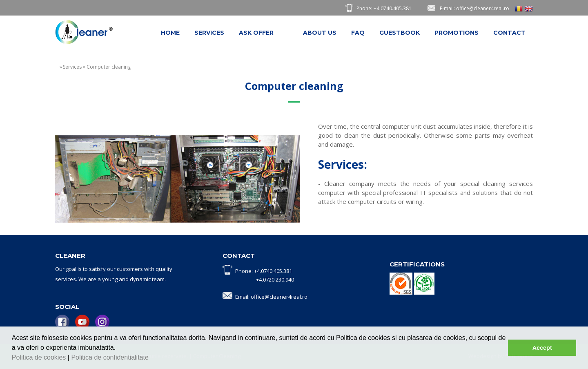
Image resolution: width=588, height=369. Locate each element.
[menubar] (343, 33)
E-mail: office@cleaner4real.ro (474, 8)
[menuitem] (170, 33)
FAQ (358, 33)
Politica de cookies (40, 357)
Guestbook (400, 33)
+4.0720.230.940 (275, 280)
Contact (509, 33)
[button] (151, 358)
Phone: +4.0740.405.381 (384, 8)
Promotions (457, 33)
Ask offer (256, 33)
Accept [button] (542, 348)
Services (209, 33)
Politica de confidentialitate (111, 357)
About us (320, 33)
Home (170, 33)
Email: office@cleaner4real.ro (271, 297)
